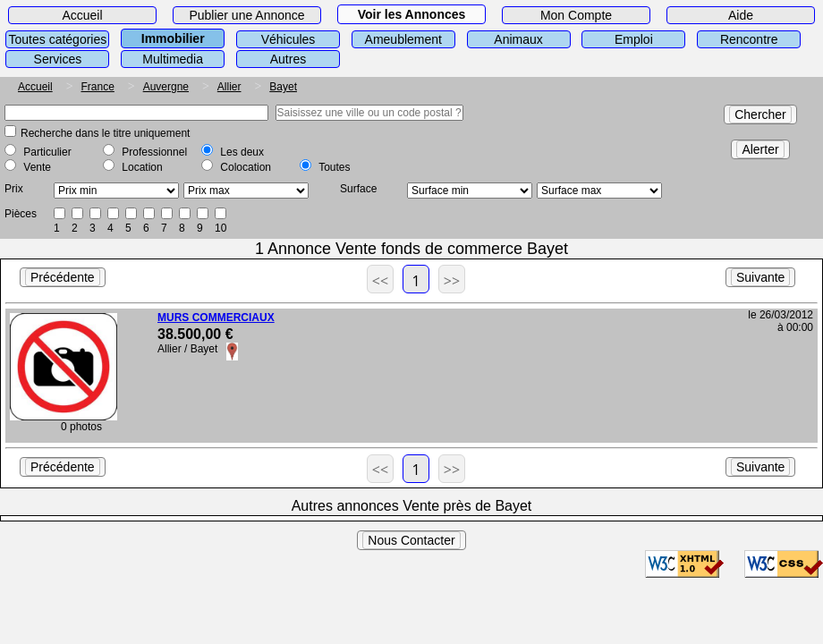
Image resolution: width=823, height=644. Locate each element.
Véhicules (288, 39)
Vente (37, 167)
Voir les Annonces (412, 14)
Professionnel (154, 152)
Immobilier (173, 38)
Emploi (634, 39)
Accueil (82, 15)
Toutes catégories (58, 39)
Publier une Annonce (246, 15)
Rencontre (749, 39)
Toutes (334, 167)
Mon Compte (576, 15)
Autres (288, 59)
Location (142, 167)
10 (221, 228)
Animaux (518, 39)
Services (58, 59)
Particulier (47, 152)
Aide (741, 15)
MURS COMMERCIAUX (216, 318)
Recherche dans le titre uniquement (105, 133)
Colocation (246, 167)
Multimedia (173, 59)
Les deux (242, 152)
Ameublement (403, 39)
